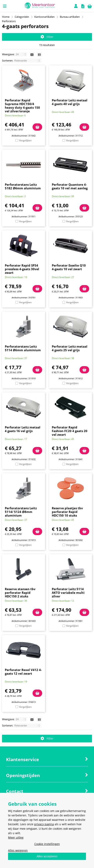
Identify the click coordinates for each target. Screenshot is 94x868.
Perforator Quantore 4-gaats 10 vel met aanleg (70, 186)
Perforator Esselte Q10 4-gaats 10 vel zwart (69, 267)
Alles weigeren (18, 850)
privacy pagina (44, 824)
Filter (47, 37)
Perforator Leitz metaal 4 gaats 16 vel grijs (23, 429)
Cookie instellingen (47, 844)
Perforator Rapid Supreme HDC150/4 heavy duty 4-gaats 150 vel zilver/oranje (22, 106)
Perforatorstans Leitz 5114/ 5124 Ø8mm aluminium (21, 512)
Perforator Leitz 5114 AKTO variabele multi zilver (68, 593)
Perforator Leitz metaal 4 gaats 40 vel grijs (70, 102)
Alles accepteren (47, 856)
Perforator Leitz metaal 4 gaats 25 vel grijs (70, 348)
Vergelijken (25, 140)
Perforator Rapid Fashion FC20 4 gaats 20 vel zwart (70, 431)
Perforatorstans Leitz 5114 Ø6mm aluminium (23, 348)
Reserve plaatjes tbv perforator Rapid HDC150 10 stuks (67, 512)
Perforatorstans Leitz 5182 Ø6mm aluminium (23, 186)
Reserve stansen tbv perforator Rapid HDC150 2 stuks (20, 593)
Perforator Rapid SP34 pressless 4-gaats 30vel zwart (22, 269)
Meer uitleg (16, 837)
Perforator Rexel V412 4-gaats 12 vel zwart (23, 672)
